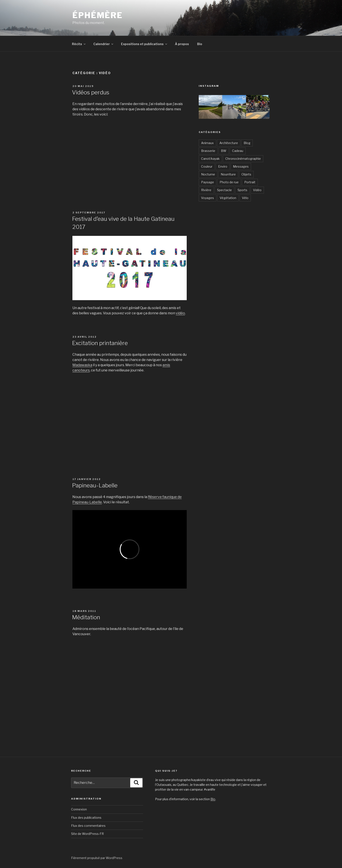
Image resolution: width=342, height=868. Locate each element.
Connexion (79, 809)
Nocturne (208, 174)
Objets (246, 174)
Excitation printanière (100, 343)
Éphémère (98, 15)
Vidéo (257, 190)
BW (224, 151)
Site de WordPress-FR (87, 834)
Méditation (86, 617)
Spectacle (224, 190)
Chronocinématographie (243, 159)
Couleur (207, 166)
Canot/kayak (210, 159)
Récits (79, 44)
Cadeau (238, 151)
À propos (182, 44)
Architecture (229, 143)
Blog (247, 143)
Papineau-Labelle (95, 485)
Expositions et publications (144, 44)
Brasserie (208, 151)
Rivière (206, 190)
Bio (200, 44)
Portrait (250, 182)
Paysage (208, 182)
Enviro (223, 166)
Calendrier (104, 44)
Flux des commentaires (88, 826)
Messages (241, 166)
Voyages (208, 198)
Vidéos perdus (91, 92)
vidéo (180, 313)
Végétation (228, 198)
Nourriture (228, 174)
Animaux (207, 143)
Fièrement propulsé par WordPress (97, 858)
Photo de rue (229, 182)
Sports (242, 190)
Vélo (245, 198)
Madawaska (82, 365)
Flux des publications (86, 818)
